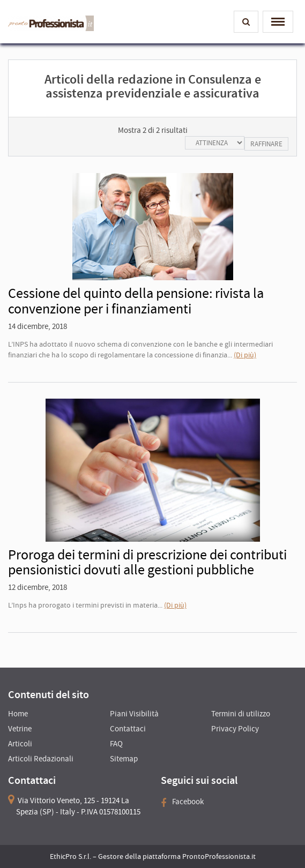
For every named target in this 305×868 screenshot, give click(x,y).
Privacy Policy (235, 728)
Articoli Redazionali (41, 758)
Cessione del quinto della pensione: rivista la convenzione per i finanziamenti (136, 301)
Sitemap (124, 758)
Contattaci (128, 728)
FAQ (116, 743)
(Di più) (245, 355)
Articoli (20, 743)
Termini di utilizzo (241, 713)
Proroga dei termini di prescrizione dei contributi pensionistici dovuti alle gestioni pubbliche (147, 562)
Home (18, 713)
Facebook (182, 801)
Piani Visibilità (134, 713)
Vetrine (20, 728)
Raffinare (266, 144)
